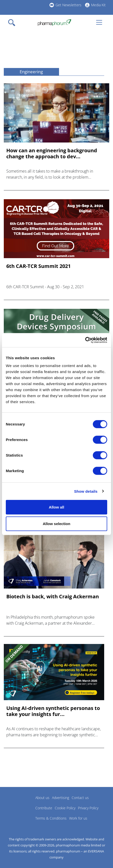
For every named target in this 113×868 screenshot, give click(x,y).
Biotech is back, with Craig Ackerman (53, 597)
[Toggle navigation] (13, 23)
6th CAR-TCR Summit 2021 (38, 266)
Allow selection (56, 523)
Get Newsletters (68, 5)
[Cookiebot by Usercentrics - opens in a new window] (85, 340)
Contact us (80, 798)
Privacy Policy (88, 808)
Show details (86, 491)
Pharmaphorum (18, 805)
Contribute (44, 808)
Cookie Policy (65, 808)
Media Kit (98, 5)
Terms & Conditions (51, 818)
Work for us (78, 818)
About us (42, 798)
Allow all (57, 507)
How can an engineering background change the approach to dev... (52, 154)
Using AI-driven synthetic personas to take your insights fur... (53, 711)
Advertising (61, 798)
